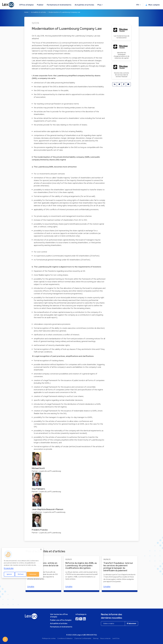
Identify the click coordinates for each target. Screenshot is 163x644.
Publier (40, 5)
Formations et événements (59, 5)
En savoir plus (9, 568)
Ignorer (9, 574)
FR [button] (138, 5)
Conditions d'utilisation (65, 638)
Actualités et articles (84, 5)
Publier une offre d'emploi (61, 620)
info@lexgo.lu (81, 614)
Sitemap (96, 638)
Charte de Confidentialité (83, 638)
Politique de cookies (49, 638)
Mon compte (153, 5)
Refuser (21, 574)
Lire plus (31, 586)
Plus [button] (99, 5)
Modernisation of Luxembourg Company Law (64, 12)
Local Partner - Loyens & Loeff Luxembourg (49, 512)
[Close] (41, 549)
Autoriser (33, 574)
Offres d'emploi (26, 5)
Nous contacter (105, 638)
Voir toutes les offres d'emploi (59, 616)
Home (26, 12)
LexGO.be (116, 638)
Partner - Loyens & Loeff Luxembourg (46, 471)
